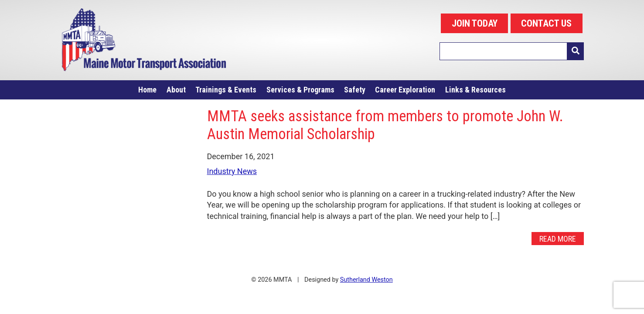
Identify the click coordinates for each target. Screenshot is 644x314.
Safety (355, 90)
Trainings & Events (226, 90)
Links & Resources (475, 90)
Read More (558, 239)
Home (147, 90)
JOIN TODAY (475, 23)
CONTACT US (546, 23)
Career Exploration (405, 90)
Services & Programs (300, 90)
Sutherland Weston (366, 280)
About (176, 90)
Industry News (232, 171)
